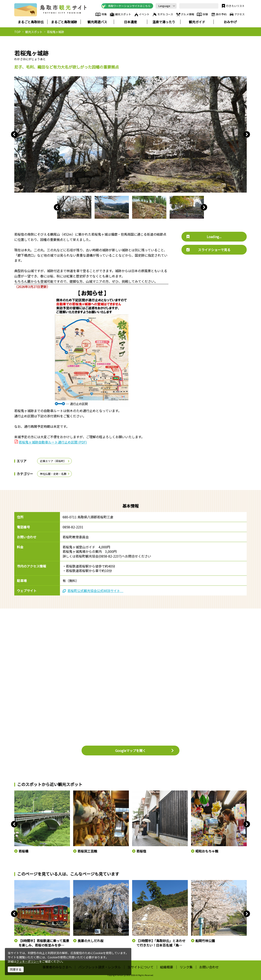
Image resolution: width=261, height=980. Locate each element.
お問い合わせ (209, 967)
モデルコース (163, 14)
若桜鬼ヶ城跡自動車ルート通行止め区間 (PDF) (53, 442)
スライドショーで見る (208, 250)
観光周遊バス (97, 22)
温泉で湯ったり (164, 22)
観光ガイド (197, 22)
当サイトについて (140, 967)
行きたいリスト (233, 6)
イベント (142, 14)
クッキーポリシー (28, 961)
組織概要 (167, 967)
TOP (17, 32)
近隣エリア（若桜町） (55, 461)
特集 (101, 14)
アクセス (237, 14)
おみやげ (230, 22)
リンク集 (186, 967)
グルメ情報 (185, 14)
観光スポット (120, 14)
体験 (202, 14)
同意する (16, 969)
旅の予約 (219, 14)
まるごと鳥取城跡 (64, 22)
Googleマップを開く (145, 751)
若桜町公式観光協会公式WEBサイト (93, 591)
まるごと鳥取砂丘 (31, 22)
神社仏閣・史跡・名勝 (55, 474)
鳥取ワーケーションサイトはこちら (126, 6)
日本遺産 (130, 22)
